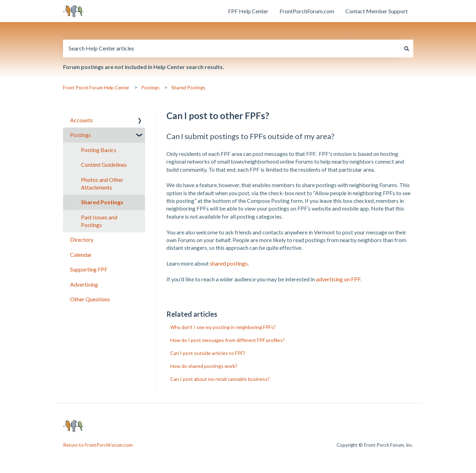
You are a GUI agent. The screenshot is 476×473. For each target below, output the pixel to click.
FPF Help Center (248, 11)
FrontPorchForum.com (307, 11)
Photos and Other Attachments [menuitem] (102, 183)
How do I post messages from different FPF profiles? (227, 340)
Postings (150, 88)
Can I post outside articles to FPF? (208, 353)
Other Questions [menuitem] (90, 299)
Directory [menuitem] (82, 239)
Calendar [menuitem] (81, 255)
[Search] (407, 48)
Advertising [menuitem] (84, 284)
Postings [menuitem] (81, 135)
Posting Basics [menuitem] (99, 150)
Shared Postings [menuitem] (102, 202)
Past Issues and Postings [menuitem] (99, 221)
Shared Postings (188, 88)
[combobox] (232, 48)
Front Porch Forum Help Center (96, 88)
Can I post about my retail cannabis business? (220, 379)
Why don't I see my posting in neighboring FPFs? (223, 327)
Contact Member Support (377, 11)
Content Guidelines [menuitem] (104, 164)
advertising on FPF (338, 279)
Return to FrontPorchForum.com (98, 445)
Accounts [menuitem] (81, 120)
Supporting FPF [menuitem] (89, 269)
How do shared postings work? (204, 366)
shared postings (229, 263)
